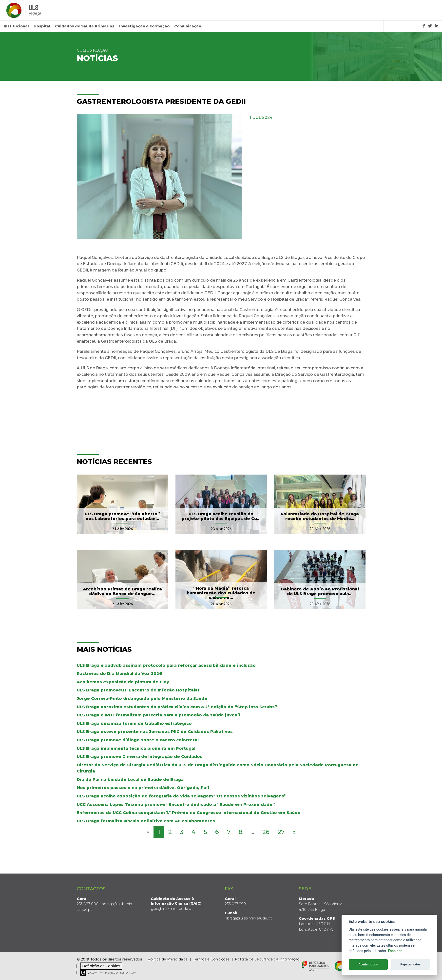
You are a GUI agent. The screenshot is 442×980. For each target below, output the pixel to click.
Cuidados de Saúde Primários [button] (85, 26)
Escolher (395, 951)
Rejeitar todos (410, 964)
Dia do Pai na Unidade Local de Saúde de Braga (130, 780)
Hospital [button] (42, 26)
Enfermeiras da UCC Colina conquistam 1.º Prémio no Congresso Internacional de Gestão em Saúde (189, 813)
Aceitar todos (368, 964)
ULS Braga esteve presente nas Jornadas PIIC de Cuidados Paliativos (155, 732)
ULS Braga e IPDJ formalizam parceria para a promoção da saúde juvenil (158, 715)
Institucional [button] (16, 26)
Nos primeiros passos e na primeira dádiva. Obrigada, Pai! (143, 788)
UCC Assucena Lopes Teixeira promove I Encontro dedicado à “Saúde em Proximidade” (176, 804)
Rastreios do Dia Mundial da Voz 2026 (119, 674)
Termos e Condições (211, 959)
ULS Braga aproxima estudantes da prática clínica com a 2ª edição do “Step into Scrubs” (177, 707)
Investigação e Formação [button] (144, 26)
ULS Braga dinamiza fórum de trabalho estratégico (134, 723)
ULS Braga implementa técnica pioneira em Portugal (136, 748)
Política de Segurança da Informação (267, 959)
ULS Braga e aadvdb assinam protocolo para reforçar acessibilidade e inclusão (166, 665)
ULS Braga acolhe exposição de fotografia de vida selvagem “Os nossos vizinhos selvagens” (182, 796)
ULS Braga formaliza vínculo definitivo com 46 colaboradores (146, 821)
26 (266, 832)
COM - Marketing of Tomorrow (108, 973)
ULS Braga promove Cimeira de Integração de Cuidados (140, 757)
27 (281, 832)
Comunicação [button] (188, 26)
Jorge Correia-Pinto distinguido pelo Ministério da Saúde (142, 699)
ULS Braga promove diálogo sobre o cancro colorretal (138, 740)
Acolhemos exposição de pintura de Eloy (123, 682)
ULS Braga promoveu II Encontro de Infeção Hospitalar (138, 690)
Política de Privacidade (168, 959)
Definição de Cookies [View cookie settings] (101, 966)
